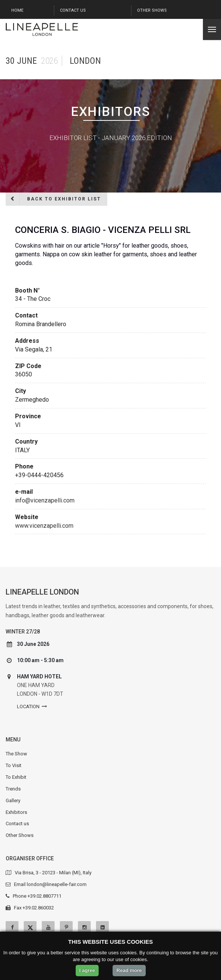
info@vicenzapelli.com (45, 500)
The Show (16, 754)
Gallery (13, 800)
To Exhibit (16, 777)
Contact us (73, 10)
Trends (13, 789)
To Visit (14, 765)
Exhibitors (16, 812)
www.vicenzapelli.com (44, 526)
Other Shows (152, 10)
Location (28, 706)
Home (17, 10)
